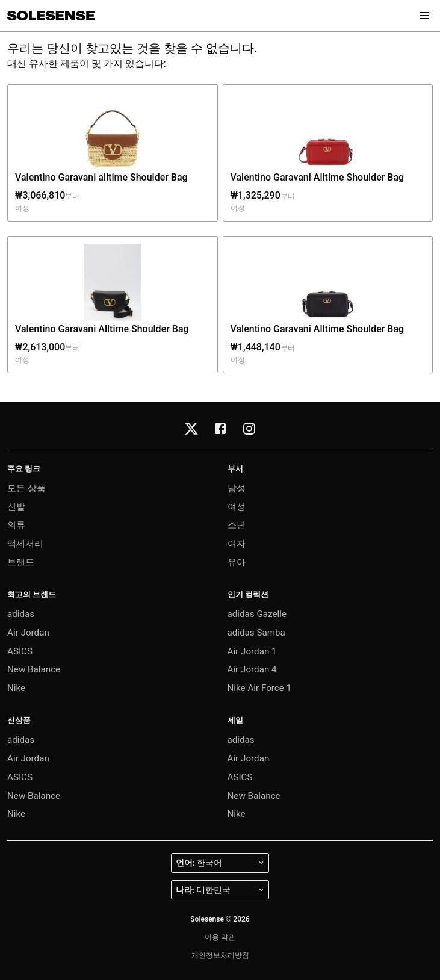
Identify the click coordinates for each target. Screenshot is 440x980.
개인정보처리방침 (220, 955)
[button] (424, 16)
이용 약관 (220, 937)
